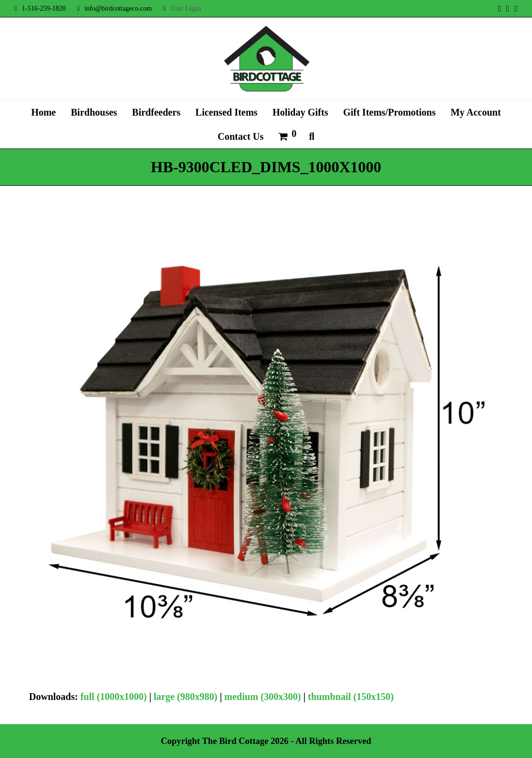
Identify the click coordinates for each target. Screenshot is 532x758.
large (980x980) (186, 697)
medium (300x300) (263, 697)
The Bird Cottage (235, 741)
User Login (185, 8)
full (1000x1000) (113, 697)
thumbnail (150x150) (351, 697)
